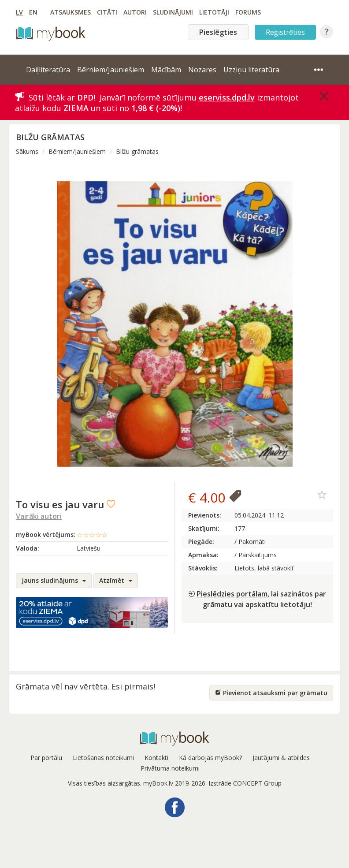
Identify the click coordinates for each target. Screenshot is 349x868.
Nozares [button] (202, 70)
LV (19, 12)
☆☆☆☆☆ (92, 535)
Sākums (27, 151)
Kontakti (156, 758)
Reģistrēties (285, 32)
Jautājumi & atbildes (281, 758)
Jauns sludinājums (54, 580)
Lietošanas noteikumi (103, 758)
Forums (248, 12)
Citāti (107, 12)
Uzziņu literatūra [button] (251, 70)
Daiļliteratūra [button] (48, 70)
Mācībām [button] (166, 70)
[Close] (324, 96)
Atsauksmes (71, 12)
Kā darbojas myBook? (210, 758)
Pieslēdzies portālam (232, 594)
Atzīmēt (116, 580)
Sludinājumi (173, 12)
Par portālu (46, 758)
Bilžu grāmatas (137, 151)
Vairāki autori (39, 516)
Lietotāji (214, 12)
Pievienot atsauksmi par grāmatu (271, 693)
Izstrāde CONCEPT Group (245, 783)
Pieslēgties (218, 32)
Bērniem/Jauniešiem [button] (111, 70)
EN (33, 12)
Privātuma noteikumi (170, 768)
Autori (135, 12)
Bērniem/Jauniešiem (77, 151)
